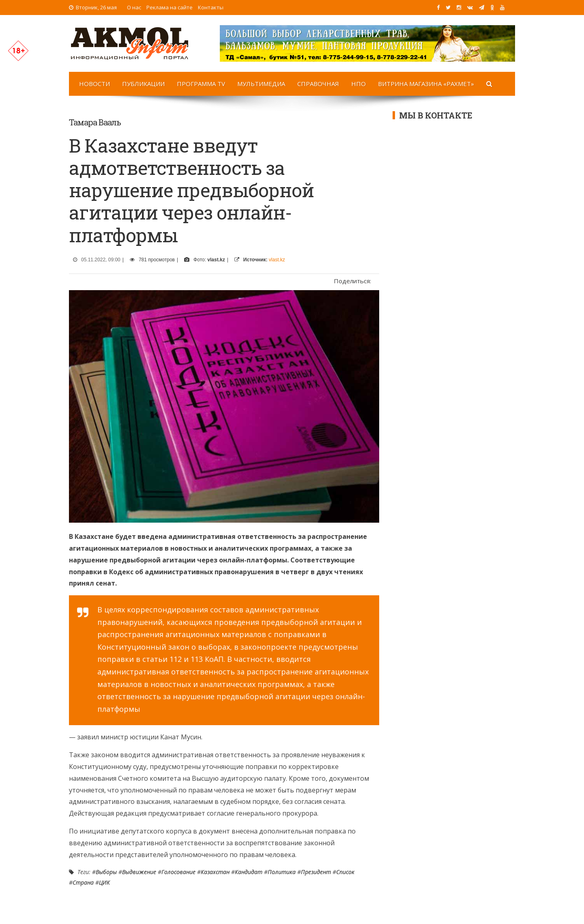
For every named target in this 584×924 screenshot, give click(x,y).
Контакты (211, 7)
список (345, 872)
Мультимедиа (261, 84)
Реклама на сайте (170, 7)
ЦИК (104, 882)
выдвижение (139, 872)
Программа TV (201, 84)
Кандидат (249, 872)
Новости (94, 84)
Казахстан (215, 872)
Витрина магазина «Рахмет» (426, 84)
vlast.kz (277, 260)
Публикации (143, 84)
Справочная (318, 84)
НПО (359, 84)
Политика (282, 872)
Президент (316, 872)
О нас (134, 7)
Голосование (178, 872)
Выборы (106, 872)
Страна (83, 882)
